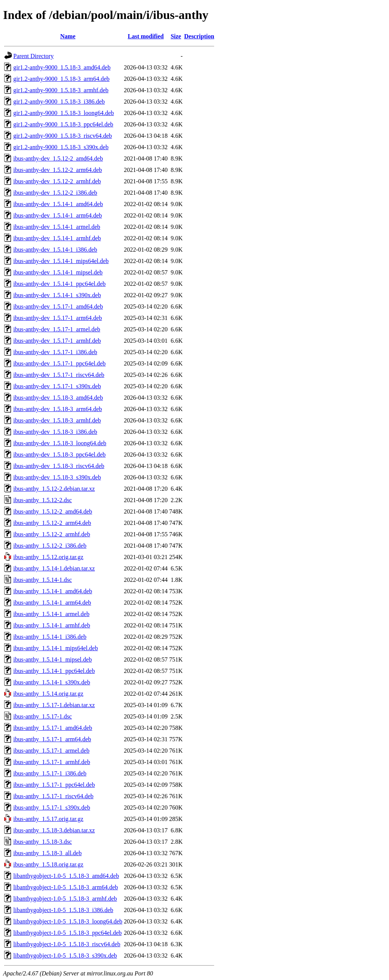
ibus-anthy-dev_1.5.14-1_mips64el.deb (61, 261)
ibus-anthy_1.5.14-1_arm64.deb (52, 603)
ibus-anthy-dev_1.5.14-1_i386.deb (55, 250)
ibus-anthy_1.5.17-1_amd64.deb (53, 728)
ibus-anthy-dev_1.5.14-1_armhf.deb (57, 238)
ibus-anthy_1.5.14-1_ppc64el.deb (54, 671)
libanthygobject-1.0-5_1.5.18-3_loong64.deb (68, 921)
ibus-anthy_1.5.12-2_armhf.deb (52, 534)
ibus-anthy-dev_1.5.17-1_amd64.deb (58, 306)
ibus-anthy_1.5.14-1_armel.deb (51, 614)
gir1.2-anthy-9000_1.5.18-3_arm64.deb (61, 79)
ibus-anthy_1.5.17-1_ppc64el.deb (54, 785)
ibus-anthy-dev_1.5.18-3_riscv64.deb (59, 466)
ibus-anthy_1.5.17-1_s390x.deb (52, 807)
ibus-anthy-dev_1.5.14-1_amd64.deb (58, 204)
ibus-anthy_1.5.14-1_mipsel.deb (53, 659)
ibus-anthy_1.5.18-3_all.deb (47, 853)
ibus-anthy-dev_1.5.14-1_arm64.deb (58, 215)
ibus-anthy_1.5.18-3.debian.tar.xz (54, 830)
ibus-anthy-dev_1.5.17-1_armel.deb (57, 329)
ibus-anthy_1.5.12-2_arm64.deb (52, 523)
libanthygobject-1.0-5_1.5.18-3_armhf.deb (65, 899)
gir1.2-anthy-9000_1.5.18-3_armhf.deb (61, 90)
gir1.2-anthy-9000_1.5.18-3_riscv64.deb (63, 136)
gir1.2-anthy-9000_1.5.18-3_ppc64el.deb (63, 124)
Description (199, 36)
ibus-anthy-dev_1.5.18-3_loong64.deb (60, 443)
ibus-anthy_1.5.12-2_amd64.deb (53, 511)
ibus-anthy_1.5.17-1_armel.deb (51, 751)
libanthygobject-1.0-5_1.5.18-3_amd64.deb (66, 876)
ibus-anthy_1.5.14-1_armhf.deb (52, 625)
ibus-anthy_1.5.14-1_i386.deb (50, 637)
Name (68, 36)
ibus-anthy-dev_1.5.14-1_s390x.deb (57, 295)
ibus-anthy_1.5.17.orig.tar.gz (48, 819)
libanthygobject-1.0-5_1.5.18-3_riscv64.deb (67, 944)
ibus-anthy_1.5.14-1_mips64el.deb (56, 648)
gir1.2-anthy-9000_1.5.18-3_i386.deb (59, 102)
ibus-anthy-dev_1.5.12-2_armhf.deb (57, 181)
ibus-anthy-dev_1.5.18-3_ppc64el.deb (59, 455)
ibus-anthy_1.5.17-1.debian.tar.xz (54, 705)
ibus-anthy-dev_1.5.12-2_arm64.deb (58, 170)
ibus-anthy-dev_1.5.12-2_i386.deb (55, 193)
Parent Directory (33, 56)
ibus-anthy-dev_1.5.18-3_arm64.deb (58, 409)
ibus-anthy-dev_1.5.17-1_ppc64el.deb (59, 363)
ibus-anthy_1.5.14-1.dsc (43, 580)
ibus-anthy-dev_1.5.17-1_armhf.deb (57, 341)
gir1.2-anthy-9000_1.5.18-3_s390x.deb (61, 147)
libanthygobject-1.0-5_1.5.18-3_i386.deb (63, 910)
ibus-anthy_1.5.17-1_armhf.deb (52, 762)
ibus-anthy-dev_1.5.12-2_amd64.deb (58, 158)
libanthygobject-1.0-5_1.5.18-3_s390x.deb (65, 956)
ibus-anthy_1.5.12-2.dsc (43, 500)
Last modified (146, 36)
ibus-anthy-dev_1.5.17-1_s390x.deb (57, 386)
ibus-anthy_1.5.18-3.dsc (43, 842)
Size (176, 36)
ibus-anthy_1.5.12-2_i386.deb (50, 546)
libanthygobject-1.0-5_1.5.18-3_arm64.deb (66, 887)
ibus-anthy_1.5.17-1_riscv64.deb (53, 796)
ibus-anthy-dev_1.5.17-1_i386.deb (55, 352)
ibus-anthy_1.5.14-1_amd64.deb (53, 591)
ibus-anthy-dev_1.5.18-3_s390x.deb (57, 477)
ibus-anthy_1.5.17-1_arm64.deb (52, 739)
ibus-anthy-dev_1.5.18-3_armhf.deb (57, 420)
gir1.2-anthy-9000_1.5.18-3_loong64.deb (64, 113)
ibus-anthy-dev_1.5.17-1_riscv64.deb (59, 375)
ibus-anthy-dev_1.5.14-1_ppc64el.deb (59, 284)
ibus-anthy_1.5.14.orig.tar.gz (48, 694)
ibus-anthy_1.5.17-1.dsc (43, 716)
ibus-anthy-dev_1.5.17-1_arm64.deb (58, 318)
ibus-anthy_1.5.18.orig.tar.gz (48, 864)
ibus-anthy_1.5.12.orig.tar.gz (48, 557)
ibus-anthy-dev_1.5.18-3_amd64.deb (58, 398)
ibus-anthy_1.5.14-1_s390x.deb (52, 682)
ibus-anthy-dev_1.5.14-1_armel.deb (57, 227)
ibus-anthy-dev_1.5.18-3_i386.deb (55, 432)
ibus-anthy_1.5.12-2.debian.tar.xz (54, 489)
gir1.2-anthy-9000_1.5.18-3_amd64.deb (62, 67)
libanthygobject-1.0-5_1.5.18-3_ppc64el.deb (67, 933)
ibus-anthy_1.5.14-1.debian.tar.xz (54, 568)
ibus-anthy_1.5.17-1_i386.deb (50, 773)
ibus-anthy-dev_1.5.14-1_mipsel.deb (58, 272)
